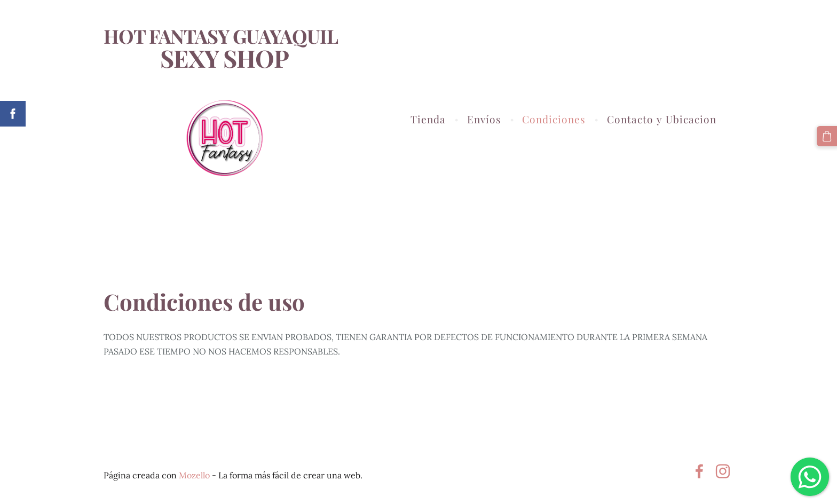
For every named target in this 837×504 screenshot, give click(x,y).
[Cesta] (827, 136)
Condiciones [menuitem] (554, 119)
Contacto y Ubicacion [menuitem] (662, 119)
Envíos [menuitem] (484, 119)
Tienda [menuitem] (428, 119)
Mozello (194, 475)
